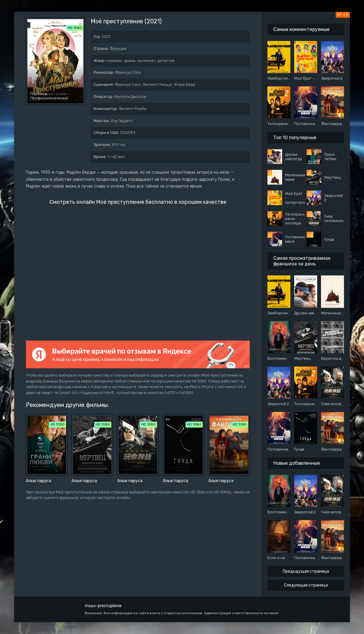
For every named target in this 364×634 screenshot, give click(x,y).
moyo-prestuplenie (103, 606)
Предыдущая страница (306, 571)
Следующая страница (306, 585)
